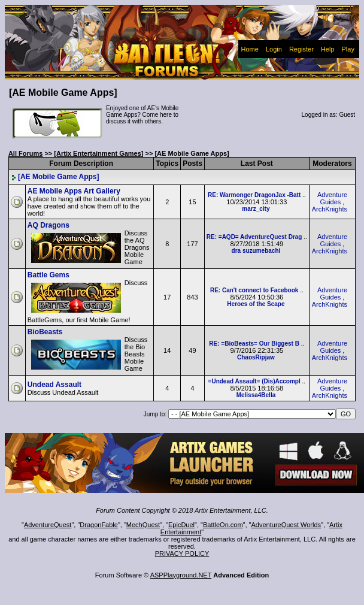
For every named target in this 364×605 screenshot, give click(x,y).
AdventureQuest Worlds (286, 525)
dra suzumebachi (256, 251)
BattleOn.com (223, 525)
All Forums (25, 153)
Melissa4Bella (256, 395)
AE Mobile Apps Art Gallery (74, 191)
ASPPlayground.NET (181, 575)
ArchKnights (330, 209)
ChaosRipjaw (256, 357)
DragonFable (99, 525)
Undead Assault (54, 385)
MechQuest (143, 525)
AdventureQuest (48, 525)
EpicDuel (181, 525)
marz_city (256, 209)
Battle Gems (48, 275)
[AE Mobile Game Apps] (55, 177)
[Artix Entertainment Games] (98, 153)
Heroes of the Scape (256, 304)
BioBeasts (45, 332)
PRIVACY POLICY (182, 553)
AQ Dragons (48, 225)
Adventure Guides (332, 198)
